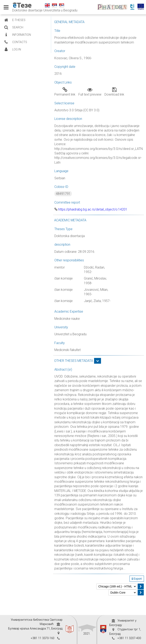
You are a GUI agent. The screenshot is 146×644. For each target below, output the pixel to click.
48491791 (63, 194)
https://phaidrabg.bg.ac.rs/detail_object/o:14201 (91, 209)
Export (137, 579)
